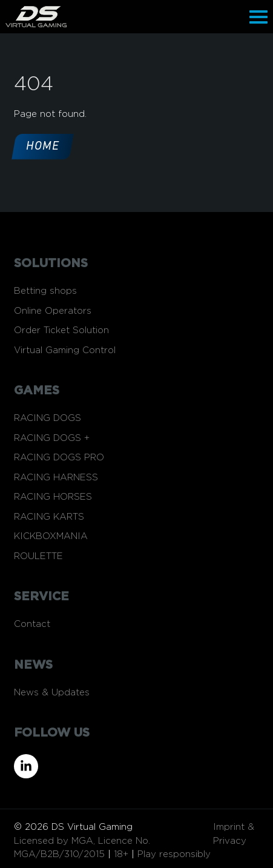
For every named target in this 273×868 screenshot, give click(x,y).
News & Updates (52, 693)
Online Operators (53, 311)
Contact (32, 624)
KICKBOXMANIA (51, 536)
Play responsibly (174, 854)
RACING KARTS (49, 517)
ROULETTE (38, 556)
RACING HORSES (53, 497)
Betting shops (45, 291)
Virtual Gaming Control (65, 350)
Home (43, 147)
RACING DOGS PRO (59, 458)
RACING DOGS (48, 418)
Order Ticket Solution (61, 330)
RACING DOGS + (52, 438)
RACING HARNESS (56, 478)
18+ (121, 854)
